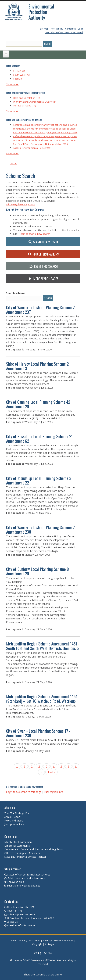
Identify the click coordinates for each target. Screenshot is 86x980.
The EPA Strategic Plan (17, 813)
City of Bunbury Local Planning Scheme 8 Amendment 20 (37, 571)
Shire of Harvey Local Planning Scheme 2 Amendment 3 (37, 366)
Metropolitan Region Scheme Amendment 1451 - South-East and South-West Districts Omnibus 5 (43, 646)
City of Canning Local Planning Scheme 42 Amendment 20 (38, 404)
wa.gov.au (43, 952)
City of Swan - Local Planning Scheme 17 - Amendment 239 (38, 733)
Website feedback (64, 940)
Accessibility (57, 29)
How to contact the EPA (21, 907)
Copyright (37, 944)
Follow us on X (16, 882)
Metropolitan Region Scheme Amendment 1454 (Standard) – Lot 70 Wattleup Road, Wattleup (42, 699)
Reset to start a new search (35, 234)
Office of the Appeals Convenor (22, 853)
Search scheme (16, 293)
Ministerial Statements (17, 846)
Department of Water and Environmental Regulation (34, 849)
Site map (44, 29)
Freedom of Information (21, 925)
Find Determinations (43, 254)
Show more (12, 84)
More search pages (43, 278)
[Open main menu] (6, 54)
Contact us (70, 29)
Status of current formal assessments (29, 875)
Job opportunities (14, 824)
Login (81, 29)
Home (13, 163)
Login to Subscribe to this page (24, 792)
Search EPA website (43, 242)
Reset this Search (43, 266)
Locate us (12, 922)
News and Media (14, 821)
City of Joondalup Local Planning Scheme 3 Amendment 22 (39, 480)
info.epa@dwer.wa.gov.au (21, 204)
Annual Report (13, 817)
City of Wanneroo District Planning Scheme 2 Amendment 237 (40, 310)
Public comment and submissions (26, 878)
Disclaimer (35, 940)
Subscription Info (54, 792)
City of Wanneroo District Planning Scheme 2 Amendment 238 (40, 529)
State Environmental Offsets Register (25, 857)
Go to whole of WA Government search (64, 32)
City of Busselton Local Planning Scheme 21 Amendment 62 (39, 439)
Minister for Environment (18, 842)
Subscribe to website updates (24, 886)
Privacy (23, 940)
